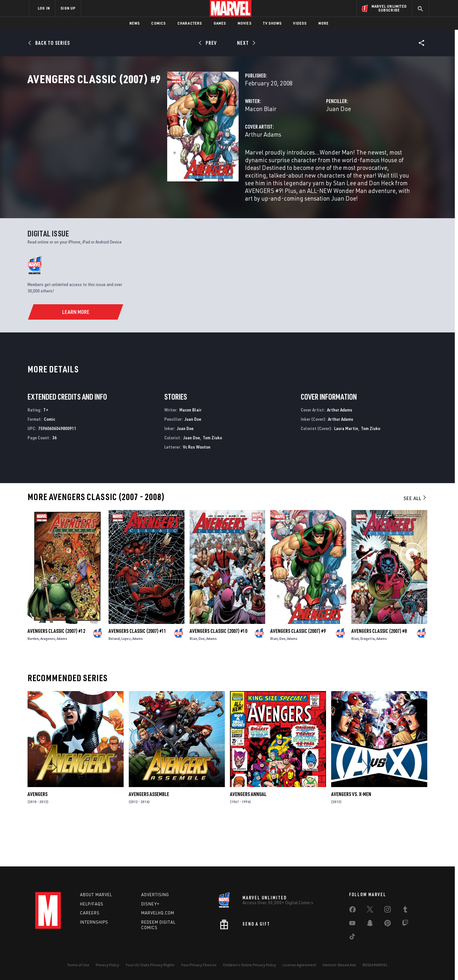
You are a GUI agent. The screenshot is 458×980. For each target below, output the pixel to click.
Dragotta (368, 680)
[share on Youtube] (352, 924)
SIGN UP (68, 8)
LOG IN (44, 8)
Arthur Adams (165, 162)
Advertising (155, 895)
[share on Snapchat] (370, 924)
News (135, 23)
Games (220, 23)
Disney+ (150, 904)
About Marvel (96, 895)
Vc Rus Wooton (197, 488)
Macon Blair (163, 137)
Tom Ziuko (212, 479)
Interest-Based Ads (339, 965)
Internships (94, 922)
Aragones (48, 680)
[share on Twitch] (405, 924)
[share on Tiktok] (352, 938)
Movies (245, 23)
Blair (193, 680)
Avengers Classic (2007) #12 (56, 673)
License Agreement (299, 965)
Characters (190, 23)
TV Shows (272, 23)
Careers (90, 913)
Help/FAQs (92, 904)
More (324, 23)
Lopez (126, 680)
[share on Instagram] (388, 911)
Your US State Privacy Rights (150, 965)
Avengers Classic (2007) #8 (379, 673)
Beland (114, 680)
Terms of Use (78, 965)
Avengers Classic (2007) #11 (137, 673)
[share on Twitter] (370, 911)
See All (415, 540)
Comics (158, 23)
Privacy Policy (107, 965)
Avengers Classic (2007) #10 (218, 673)
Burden (33, 680)
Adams (62, 680)
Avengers (37, 836)
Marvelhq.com (158, 913)
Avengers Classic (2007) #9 (298, 673)
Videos (300, 23)
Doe (202, 680)
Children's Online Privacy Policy (249, 965)
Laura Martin (346, 470)
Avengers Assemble (149, 836)
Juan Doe (290, 137)
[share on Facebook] (352, 911)
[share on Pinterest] (388, 924)
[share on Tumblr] (405, 911)
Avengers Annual (248, 836)
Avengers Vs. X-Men (351, 836)
